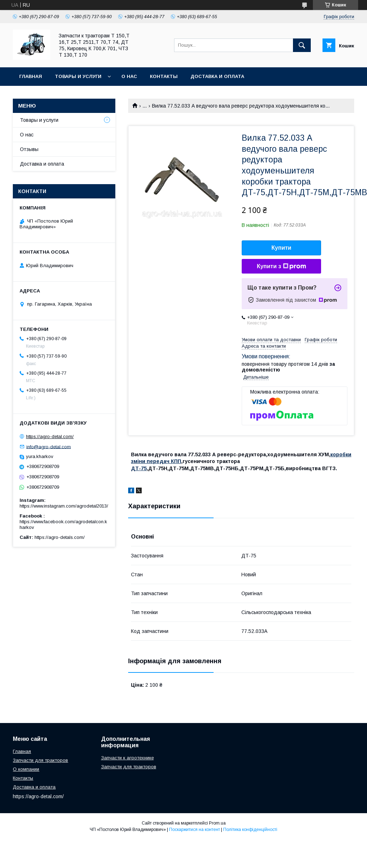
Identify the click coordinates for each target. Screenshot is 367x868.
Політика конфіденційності (250, 830)
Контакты (164, 76)
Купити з (281, 266)
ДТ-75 (139, 468)
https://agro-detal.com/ (50, 436)
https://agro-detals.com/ (60, 537)
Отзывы (29, 149)
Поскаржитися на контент (195, 830)
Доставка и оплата (217, 76)
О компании (26, 769)
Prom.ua (217, 823)
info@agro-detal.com (49, 446)
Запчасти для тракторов (40, 760)
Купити (282, 248)
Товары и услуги (78, 76)
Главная (31, 76)
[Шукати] (302, 45)
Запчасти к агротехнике (127, 758)
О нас (129, 76)
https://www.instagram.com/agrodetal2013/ (64, 506)
